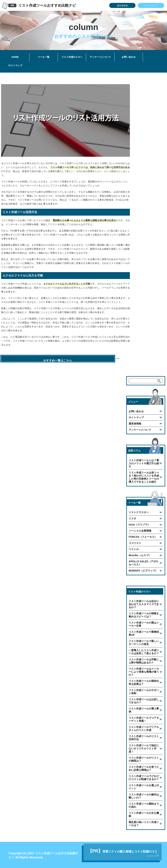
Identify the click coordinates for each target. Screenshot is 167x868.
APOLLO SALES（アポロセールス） (143, 562)
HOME (15, 57)
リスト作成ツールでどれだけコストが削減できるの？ (144, 777)
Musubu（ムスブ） (140, 554)
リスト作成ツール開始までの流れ (144, 804)
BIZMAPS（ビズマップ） (143, 570)
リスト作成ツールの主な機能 (144, 813)
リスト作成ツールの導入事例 (144, 709)
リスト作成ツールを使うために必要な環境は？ (144, 767)
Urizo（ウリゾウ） (139, 523)
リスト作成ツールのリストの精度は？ (144, 758)
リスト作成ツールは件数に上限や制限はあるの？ (144, 660)
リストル (134, 548)
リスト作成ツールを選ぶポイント (144, 786)
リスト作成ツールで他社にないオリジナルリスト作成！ (144, 747)
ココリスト (135, 542)
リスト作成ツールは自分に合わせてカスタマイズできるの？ (144, 603)
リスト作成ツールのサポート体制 (144, 691)
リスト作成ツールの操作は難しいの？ (144, 795)
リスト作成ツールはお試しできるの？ (144, 700)
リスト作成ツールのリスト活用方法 (144, 737)
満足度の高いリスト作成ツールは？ (144, 823)
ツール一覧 (44, 57)
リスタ (132, 517)
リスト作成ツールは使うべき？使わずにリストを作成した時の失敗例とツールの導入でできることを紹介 (144, 476)
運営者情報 (122, 6)
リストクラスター (139, 511)
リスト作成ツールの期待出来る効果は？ (144, 681)
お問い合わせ (129, 57)
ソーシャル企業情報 (140, 530)
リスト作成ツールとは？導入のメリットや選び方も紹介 (144, 462)
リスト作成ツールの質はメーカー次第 (144, 623)
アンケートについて (100, 57)
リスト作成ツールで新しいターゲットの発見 (144, 641)
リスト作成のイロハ (72, 57)
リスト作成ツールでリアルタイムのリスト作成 (144, 727)
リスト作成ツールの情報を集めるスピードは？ (144, 614)
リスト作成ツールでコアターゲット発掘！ (144, 718)
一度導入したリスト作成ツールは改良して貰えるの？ (144, 651)
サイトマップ (151, 6)
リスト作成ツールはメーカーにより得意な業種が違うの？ (144, 671)
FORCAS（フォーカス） (143, 536)
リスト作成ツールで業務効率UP (144, 632)
